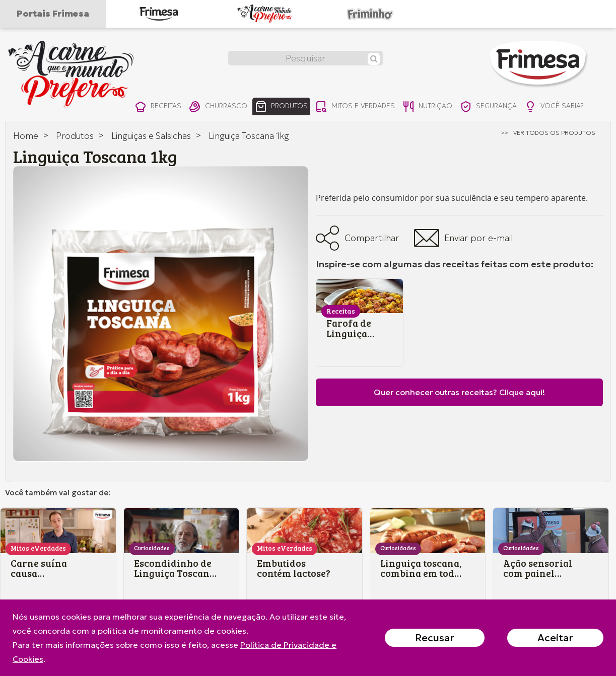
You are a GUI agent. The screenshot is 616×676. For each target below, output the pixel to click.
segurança (503, 107)
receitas (158, 107)
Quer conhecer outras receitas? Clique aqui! (459, 392)
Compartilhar (357, 238)
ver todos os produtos (554, 133)
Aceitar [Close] (555, 638)
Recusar (435, 638)
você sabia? (572, 107)
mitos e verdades (364, 107)
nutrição (439, 107)
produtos (287, 107)
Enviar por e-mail (463, 238)
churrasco (221, 107)
